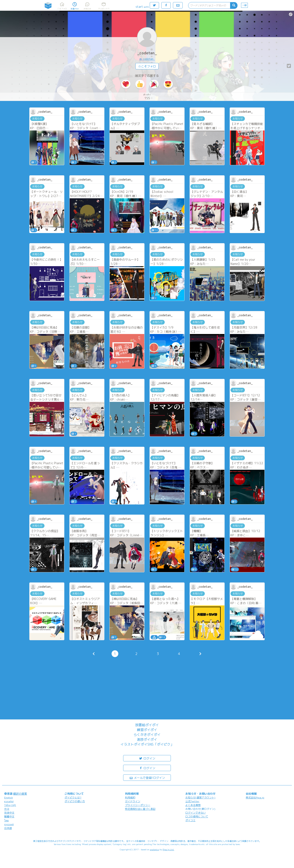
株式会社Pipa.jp (255, 798)
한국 (7, 809)
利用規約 (130, 798)
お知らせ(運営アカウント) (200, 798)
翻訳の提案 (20, 794)
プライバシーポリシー (138, 805)
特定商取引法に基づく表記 (140, 809)
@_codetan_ (147, 59)
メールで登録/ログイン (147, 777)
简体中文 (9, 813)
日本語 (8, 828)
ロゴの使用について (197, 816)
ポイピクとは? (73, 798)
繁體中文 (9, 816)
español (9, 801)
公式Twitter (192, 801)
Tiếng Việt (10, 805)
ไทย (6, 820)
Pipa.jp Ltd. (168, 849)
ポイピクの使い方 (75, 801)
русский (9, 824)
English (9, 798)
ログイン (147, 758)
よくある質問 (193, 805)
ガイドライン (133, 801)
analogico (154, 849)
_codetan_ (147, 53)
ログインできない (196, 813)
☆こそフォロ (147, 66)
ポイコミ (190, 820)
